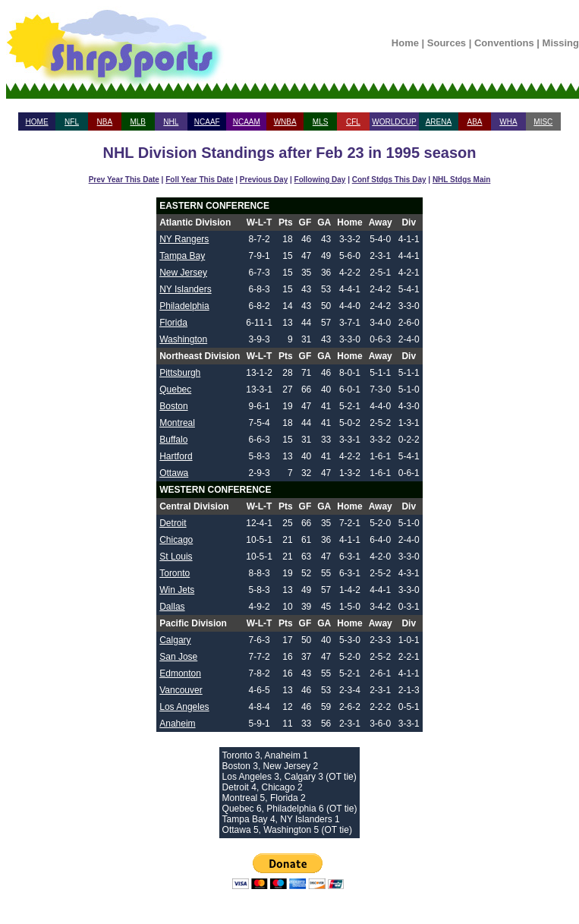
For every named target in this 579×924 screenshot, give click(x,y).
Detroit (173, 523)
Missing (561, 43)
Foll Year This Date (199, 180)
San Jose (178, 657)
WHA (508, 122)
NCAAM (247, 122)
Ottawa (174, 473)
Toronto (175, 573)
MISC (543, 122)
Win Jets (177, 590)
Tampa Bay (182, 256)
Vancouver (181, 690)
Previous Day (264, 180)
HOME (37, 122)
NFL (72, 122)
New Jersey (183, 273)
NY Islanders (185, 289)
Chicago (176, 540)
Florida (173, 323)
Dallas (172, 607)
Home (405, 43)
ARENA (439, 122)
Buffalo (173, 440)
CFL (353, 122)
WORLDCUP (394, 122)
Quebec (175, 389)
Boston (173, 406)
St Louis (176, 557)
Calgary (175, 640)
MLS (321, 122)
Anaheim (177, 724)
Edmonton (180, 673)
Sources (447, 43)
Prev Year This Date (124, 180)
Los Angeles (184, 707)
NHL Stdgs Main (461, 180)
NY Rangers (184, 239)
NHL (171, 122)
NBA (105, 122)
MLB (138, 122)
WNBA (285, 122)
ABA (474, 122)
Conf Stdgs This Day (389, 180)
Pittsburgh (180, 373)
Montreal (177, 423)
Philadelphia (184, 306)
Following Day (320, 180)
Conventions (504, 43)
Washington (183, 339)
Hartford (176, 456)
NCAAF (207, 122)
